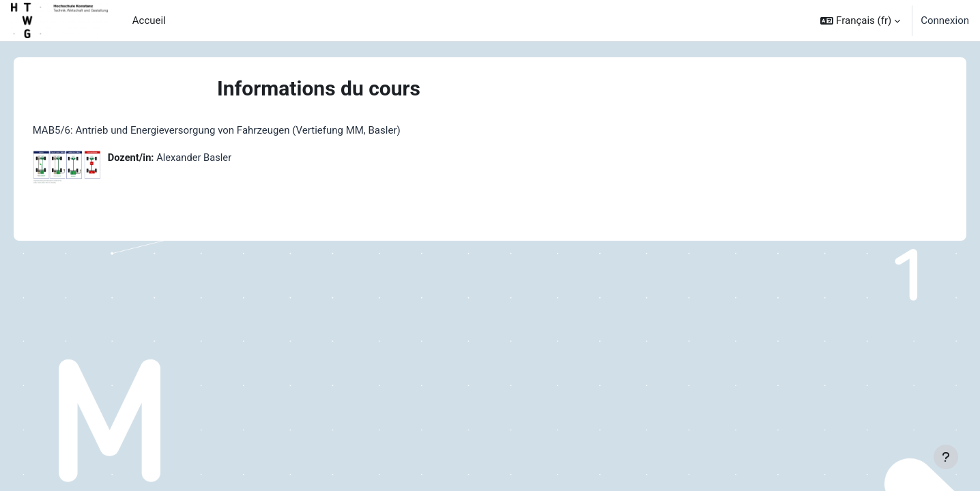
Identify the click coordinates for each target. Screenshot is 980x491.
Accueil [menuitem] (149, 20)
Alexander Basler (215, 158)
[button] (860, 20)
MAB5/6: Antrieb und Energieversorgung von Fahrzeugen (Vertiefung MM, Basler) (236, 130)
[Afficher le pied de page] (946, 457)
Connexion (945, 20)
